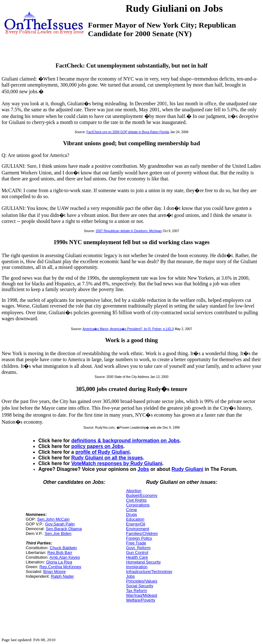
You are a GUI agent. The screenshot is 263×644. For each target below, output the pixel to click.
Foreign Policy (139, 538)
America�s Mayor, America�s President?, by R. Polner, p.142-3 (128, 329)
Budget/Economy (142, 495)
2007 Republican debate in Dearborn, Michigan (129, 231)
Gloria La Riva (59, 562)
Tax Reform (136, 591)
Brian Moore (55, 572)
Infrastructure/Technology (149, 572)
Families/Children (142, 533)
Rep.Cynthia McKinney (60, 567)
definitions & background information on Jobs (125, 441)
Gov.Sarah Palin (60, 524)
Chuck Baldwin (63, 548)
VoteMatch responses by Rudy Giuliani (117, 463)
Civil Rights (136, 500)
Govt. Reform (138, 548)
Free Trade (136, 543)
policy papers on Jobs (97, 446)
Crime (131, 510)
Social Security (140, 586)
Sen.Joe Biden (58, 533)
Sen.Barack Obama (64, 529)
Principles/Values (142, 581)
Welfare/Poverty (141, 600)
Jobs (143, 469)
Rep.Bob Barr (60, 553)
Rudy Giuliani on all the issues (107, 458)
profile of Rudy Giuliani (103, 452)
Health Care (137, 557)
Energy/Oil (136, 524)
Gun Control (137, 553)
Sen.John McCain (53, 519)
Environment (138, 529)
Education (135, 519)
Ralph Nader (63, 576)
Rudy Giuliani (188, 469)
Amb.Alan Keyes (65, 557)
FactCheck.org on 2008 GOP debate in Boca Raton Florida (128, 132)
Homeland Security (143, 562)
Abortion (134, 491)
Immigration (137, 567)
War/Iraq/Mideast (142, 595)
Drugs (131, 514)
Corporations (138, 505)
